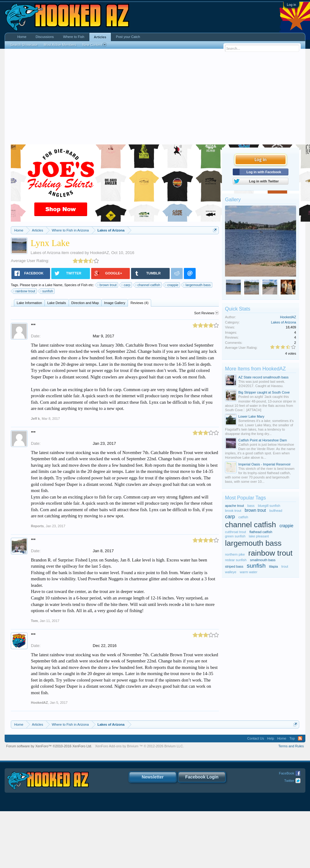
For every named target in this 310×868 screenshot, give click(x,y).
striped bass (234, 566)
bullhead (276, 511)
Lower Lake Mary (251, 416)
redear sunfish (236, 560)
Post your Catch (128, 37)
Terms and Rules (291, 746)
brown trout (107, 285)
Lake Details (57, 303)
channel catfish (148, 285)
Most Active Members (60, 45)
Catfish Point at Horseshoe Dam (263, 440)
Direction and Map (85, 303)
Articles (100, 37)
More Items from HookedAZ (255, 369)
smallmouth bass (263, 560)
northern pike (235, 554)
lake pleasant (259, 536)
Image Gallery (115, 303)
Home (22, 37)
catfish (243, 517)
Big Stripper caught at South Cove (264, 392)
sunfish (47, 291)
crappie (172, 285)
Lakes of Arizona (45, 253)
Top (292, 738)
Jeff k (35, 419)
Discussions (45, 37)
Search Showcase (24, 45)
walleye (231, 572)
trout (285, 566)
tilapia (273, 566)
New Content (95, 45)
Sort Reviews (206, 313)
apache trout (234, 506)
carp (126, 285)
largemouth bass (197, 285)
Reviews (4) (139, 303)
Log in (291, 5)
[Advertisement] (155, 98)
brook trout (233, 511)
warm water (249, 572)
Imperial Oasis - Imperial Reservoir (264, 464)
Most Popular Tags (245, 498)
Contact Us (256, 738)
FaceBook (287, 773)
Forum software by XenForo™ (49, 746)
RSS (300, 738)
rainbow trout (24, 291)
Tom (34, 621)
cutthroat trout (236, 532)
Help (271, 738)
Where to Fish (74, 37)
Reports (37, 526)
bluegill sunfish (269, 506)
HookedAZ (99, 253)
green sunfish (235, 536)
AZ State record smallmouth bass (263, 377)
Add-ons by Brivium (140, 746)
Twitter (289, 781)
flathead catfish (261, 532)
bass (251, 506)
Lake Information (29, 303)
